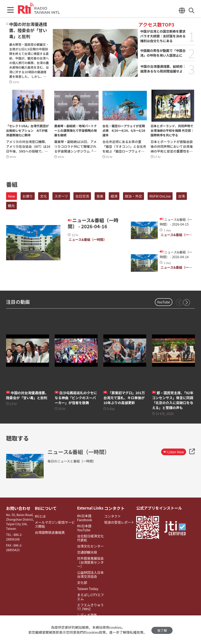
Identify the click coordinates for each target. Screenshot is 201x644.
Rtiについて (46, 508)
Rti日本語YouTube (88, 522)
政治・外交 (133, 196)
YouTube (164, 302)
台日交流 (82, 196)
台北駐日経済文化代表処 (89, 529)
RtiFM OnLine (160, 196)
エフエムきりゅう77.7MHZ (88, 595)
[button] (187, 302)
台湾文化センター (88, 537)
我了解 (162, 630)
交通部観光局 (85, 543)
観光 (11, 206)
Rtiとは (41, 516)
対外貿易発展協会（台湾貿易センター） (88, 553)
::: (7, 23)
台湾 (182, 196)
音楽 (100, 196)
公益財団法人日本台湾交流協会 (89, 564)
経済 (114, 196)
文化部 (80, 572)
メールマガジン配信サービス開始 (55, 523)
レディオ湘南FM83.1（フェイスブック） (88, 606)
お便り (28, 196)
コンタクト (113, 508)
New (12, 196)
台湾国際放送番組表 (49, 531)
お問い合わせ (18, 508)
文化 (43, 196)
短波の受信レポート (117, 522)
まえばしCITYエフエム (89, 585)
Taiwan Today (85, 578)
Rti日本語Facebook (89, 516)
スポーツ (61, 196)
